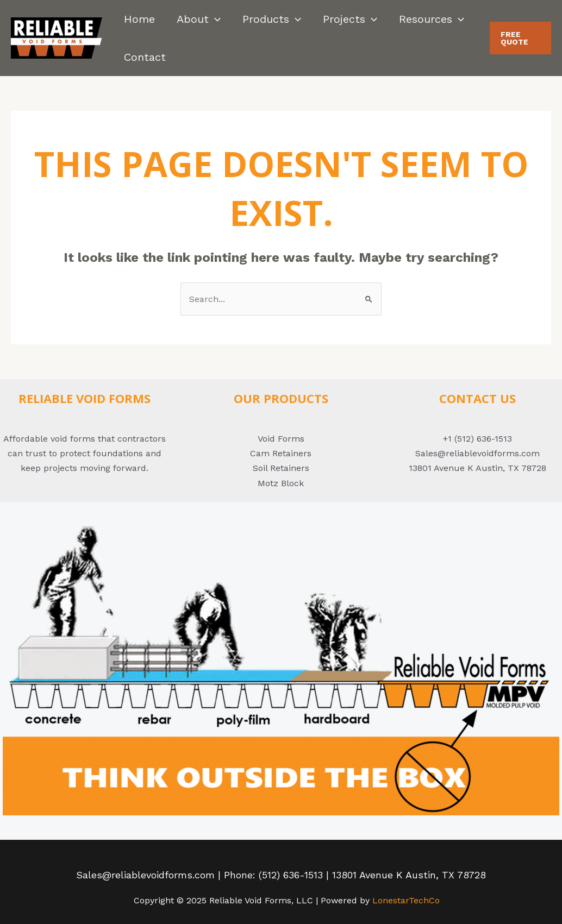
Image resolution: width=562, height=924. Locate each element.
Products (272, 19)
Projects (350, 19)
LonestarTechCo (406, 900)
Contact (145, 57)
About (199, 19)
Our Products (281, 398)
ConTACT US (477, 398)
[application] (215, 19)
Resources (432, 19)
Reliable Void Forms (85, 398)
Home (139, 19)
